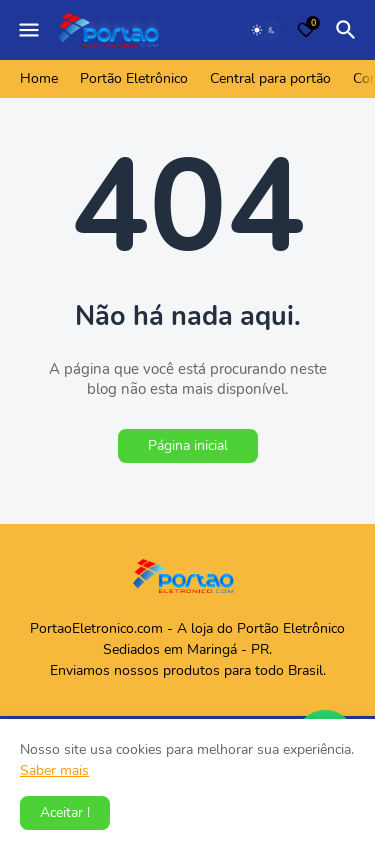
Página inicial (188, 445)
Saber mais (54, 770)
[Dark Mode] (264, 30)
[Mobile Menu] (29, 30)
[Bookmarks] (306, 30)
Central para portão (270, 78)
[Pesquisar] (349, 30)
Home (39, 78)
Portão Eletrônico (134, 78)
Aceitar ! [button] (65, 812)
